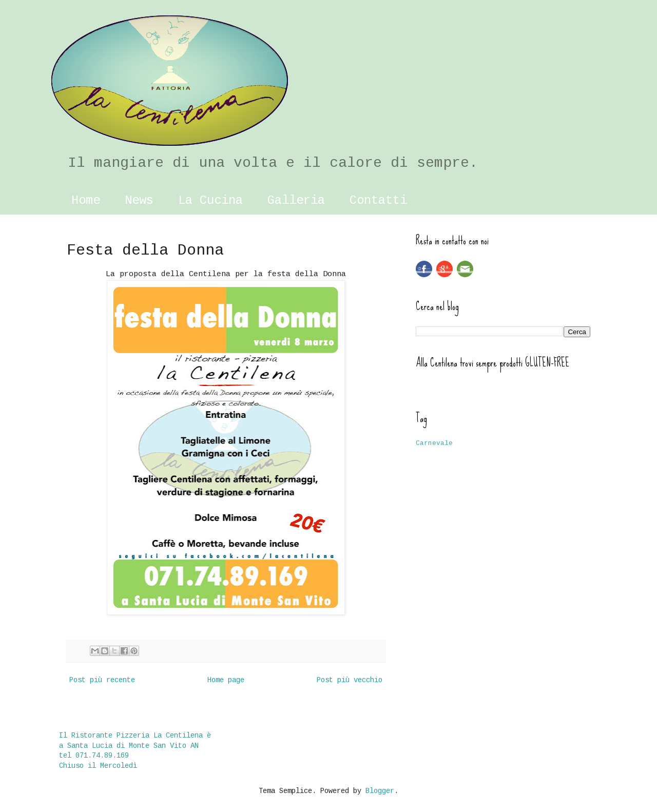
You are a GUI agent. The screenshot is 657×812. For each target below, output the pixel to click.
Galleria (296, 200)
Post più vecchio (350, 680)
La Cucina (210, 200)
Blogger (380, 791)
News (139, 200)
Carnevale (434, 443)
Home (86, 200)
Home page (226, 680)
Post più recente (102, 680)
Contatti (378, 200)
